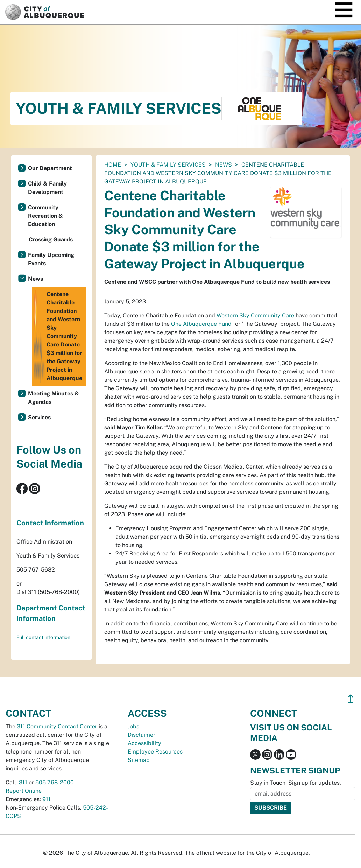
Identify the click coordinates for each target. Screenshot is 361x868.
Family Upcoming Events (51, 259)
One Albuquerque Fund (201, 324)
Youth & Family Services (168, 165)
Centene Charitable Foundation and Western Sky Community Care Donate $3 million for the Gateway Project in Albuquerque (58, 336)
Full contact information (43, 637)
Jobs (133, 726)
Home (113, 165)
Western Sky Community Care (255, 316)
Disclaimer (141, 735)
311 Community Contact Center (57, 726)
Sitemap (139, 760)
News (224, 165)
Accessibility (144, 743)
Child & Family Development (47, 188)
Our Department (50, 168)
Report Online (24, 791)
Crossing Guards (51, 240)
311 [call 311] (23, 782)
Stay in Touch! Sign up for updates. (296, 783)
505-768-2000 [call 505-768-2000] (55, 782)
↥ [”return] (351, 699)
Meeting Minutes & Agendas (54, 398)
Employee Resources (155, 752)
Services (39, 417)
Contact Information (50, 523)
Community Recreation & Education (45, 216)
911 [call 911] (47, 799)
